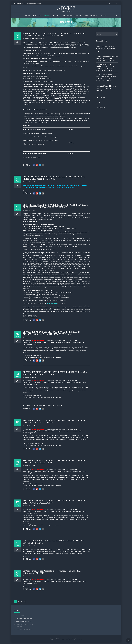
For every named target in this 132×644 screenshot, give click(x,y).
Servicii (56, 15)
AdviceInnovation (66, 639)
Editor (26, 182)
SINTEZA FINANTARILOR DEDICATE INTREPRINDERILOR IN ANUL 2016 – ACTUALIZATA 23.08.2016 (55, 373)
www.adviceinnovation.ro (23, 622)
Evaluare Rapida (91, 15)
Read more (27, 191)
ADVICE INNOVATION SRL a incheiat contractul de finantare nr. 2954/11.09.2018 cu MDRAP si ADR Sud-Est (54, 35)
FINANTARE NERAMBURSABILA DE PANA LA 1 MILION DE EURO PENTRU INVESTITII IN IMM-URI (54, 178)
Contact (104, 15)
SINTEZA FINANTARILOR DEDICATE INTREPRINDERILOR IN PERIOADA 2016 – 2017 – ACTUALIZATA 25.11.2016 (52, 333)
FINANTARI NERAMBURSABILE (72, 15)
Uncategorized (40, 39)
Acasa (28, 15)
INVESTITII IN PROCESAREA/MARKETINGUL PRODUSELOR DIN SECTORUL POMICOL (54, 542)
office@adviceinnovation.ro (33, 4)
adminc (27, 39)
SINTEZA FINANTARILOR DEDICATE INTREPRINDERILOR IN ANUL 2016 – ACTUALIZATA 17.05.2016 (55, 502)
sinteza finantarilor (38, 341)
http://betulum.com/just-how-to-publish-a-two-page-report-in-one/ (43, 405)
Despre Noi (37, 15)
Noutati (47, 15)
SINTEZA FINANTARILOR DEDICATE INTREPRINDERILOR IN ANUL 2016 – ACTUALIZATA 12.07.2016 (55, 421)
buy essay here (62, 303)
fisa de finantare (52, 303)
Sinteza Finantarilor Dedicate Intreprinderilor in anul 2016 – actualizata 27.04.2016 (53, 572)
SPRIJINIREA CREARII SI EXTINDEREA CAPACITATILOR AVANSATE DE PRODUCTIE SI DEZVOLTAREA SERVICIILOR (56, 206)
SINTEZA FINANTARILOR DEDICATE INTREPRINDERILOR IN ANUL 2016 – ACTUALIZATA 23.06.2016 (55, 462)
